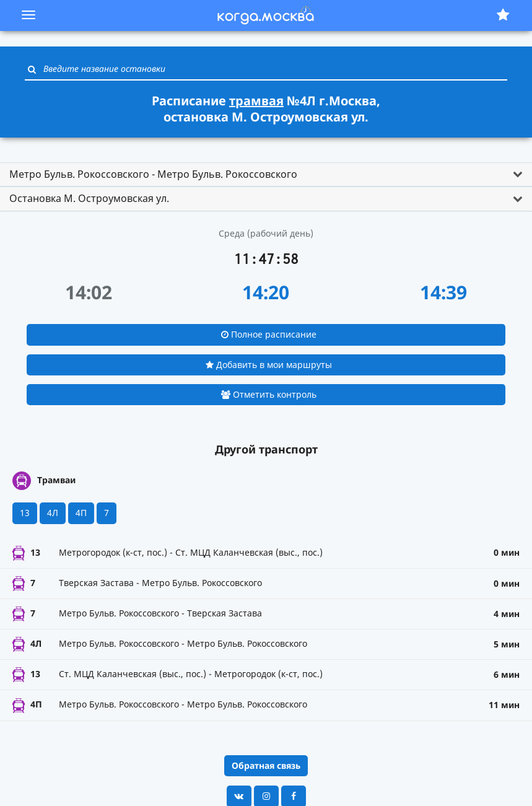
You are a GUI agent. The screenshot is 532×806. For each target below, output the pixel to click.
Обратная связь (266, 765)
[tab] (266, 175)
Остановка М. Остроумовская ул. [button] (89, 198)
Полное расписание (269, 334)
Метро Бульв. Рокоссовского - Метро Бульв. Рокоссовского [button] (153, 174)
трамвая (256, 101)
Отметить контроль (269, 394)
